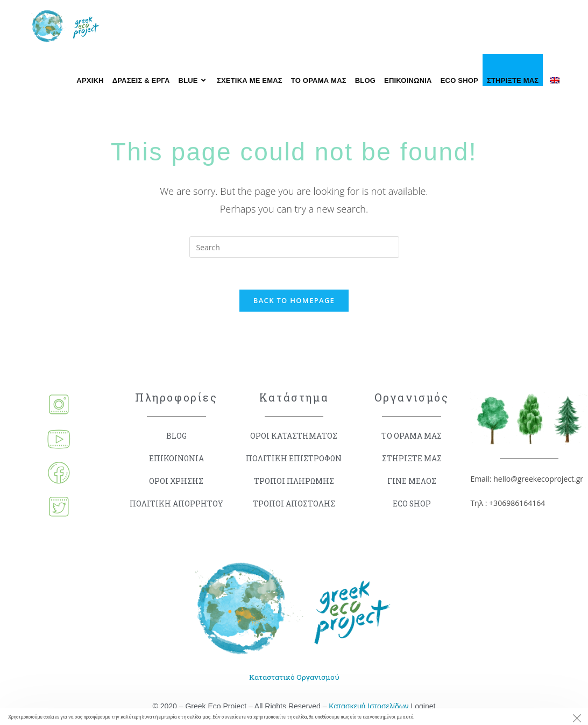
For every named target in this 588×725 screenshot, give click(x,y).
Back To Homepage (294, 301)
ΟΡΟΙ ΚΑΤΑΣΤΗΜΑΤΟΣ (294, 437)
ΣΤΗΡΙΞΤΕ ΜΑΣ (412, 459)
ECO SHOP (412, 505)
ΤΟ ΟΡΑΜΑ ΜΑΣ (412, 437)
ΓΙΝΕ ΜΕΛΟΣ (412, 482)
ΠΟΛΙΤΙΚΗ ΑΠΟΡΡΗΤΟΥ (176, 505)
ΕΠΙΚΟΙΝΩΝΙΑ (176, 459)
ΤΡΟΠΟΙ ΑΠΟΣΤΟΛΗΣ (294, 505)
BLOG (176, 437)
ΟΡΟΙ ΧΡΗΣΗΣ (176, 482)
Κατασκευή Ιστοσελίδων (369, 707)
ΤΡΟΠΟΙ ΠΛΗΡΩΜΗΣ (294, 482)
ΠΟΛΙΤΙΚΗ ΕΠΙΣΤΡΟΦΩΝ (294, 459)
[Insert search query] (294, 247)
